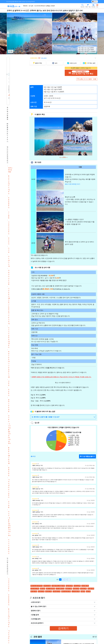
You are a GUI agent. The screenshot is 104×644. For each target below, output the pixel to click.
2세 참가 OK (91, 589)
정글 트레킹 (9, 471)
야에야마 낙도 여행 (9, 277)
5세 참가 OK (48, 592)
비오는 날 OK (77, 586)
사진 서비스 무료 (35, 589)
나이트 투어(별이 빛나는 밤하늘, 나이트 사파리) (9, 306)
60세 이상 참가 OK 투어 (37, 586)
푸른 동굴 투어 (9, 203)
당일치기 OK (69, 589)
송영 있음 (43, 589)
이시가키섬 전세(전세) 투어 (9, 338)
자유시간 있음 (47, 586)
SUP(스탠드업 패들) (10, 170)
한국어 (95, 2)
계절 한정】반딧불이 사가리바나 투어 (9, 527)
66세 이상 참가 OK (66, 592)
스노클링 (9, 215)
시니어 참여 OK (76, 592)
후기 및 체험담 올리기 (87, 457)
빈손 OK (88, 592)
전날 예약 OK (69, 586)
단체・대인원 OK (50, 589)
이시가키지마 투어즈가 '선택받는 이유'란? (45, 6)
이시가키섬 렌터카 (9, 547)
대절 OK (83, 592)
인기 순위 (31, 6)
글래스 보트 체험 (9, 406)
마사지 (9, 514)
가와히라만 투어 (9, 228)
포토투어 (9, 392)
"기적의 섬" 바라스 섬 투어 (9, 488)
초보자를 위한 (85, 586)
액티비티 (25, 6)
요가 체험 (9, 504)
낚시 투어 (9, 419)
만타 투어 (9, 241)
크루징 (9, 383)
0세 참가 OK (76, 589)
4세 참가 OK (41, 592)
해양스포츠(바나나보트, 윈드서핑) (9, 364)
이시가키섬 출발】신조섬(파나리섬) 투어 (9, 434)
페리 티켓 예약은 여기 (73, 185)
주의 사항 (45, 368)
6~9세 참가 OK (56, 592)
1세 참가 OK (83, 589)
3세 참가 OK (34, 592)
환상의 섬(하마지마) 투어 (9, 185)
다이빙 (9, 250)
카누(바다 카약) (9, 261)
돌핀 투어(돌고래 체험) (9, 455)
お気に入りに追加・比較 (88, 79)
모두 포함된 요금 (60, 589)
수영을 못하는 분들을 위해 (58, 586)
